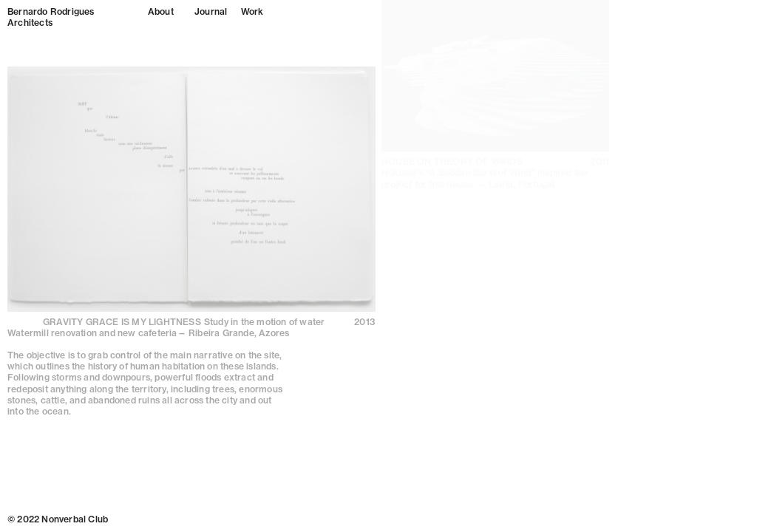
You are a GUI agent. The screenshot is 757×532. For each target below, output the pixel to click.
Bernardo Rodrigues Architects (51, 17)
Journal (211, 11)
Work (252, 11)
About (161, 11)
